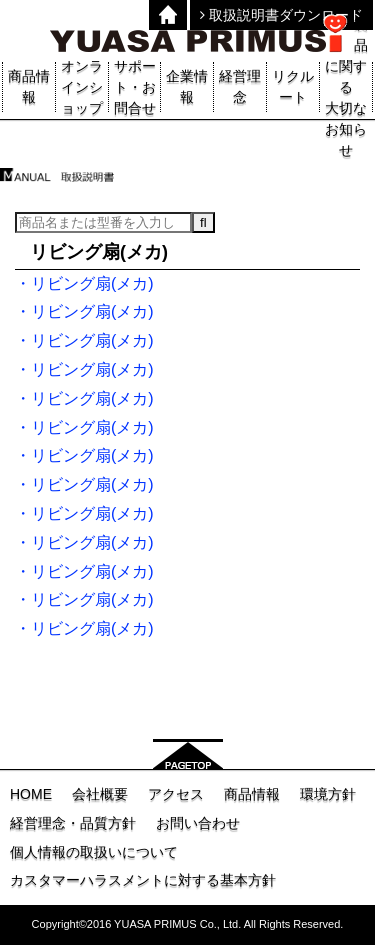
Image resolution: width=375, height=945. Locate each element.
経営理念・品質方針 (73, 823)
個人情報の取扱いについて (94, 852)
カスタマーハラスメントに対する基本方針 (143, 880)
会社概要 (100, 794)
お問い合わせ (198, 823)
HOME (31, 794)
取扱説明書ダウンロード (281, 15)
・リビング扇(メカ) (84, 283)
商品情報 (252, 794)
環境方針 (328, 794)
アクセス (176, 794)
